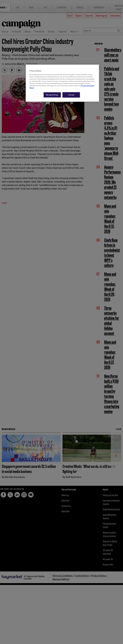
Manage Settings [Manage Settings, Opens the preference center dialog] (52, 95)
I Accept (71, 95)
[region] (62, 83)
